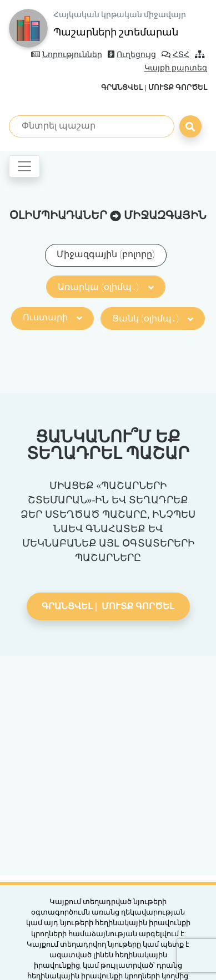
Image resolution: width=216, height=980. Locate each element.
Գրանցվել (122, 87)
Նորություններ (67, 55)
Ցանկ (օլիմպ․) (153, 318)
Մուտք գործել (178, 87)
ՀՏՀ (175, 55)
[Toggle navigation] (24, 166)
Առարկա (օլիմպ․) (106, 287)
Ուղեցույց (132, 55)
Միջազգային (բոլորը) (106, 254)
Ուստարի (52, 317)
